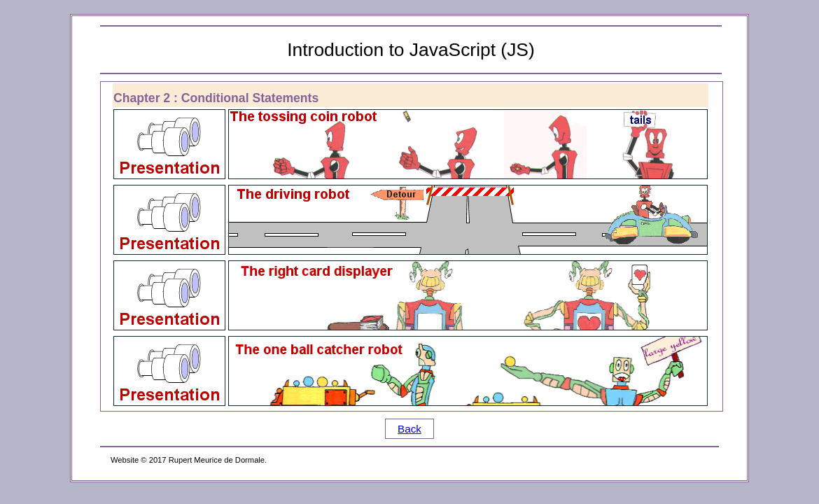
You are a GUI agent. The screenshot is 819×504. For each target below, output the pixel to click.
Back (409, 429)
